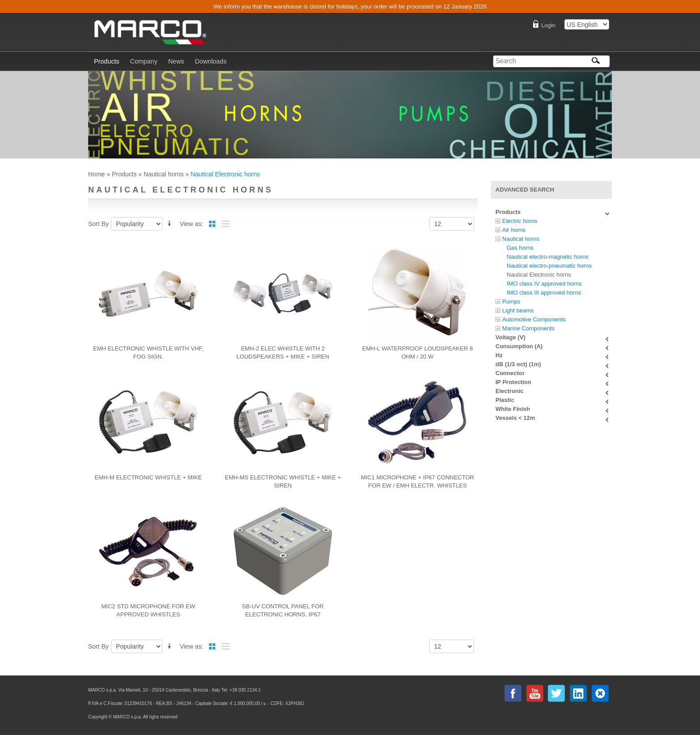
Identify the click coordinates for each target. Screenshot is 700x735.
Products (124, 174)
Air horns (514, 230)
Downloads (211, 61)
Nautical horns (164, 174)
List (226, 224)
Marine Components (528, 328)
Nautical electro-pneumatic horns (549, 266)
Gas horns (520, 248)
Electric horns (520, 221)
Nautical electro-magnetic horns (548, 257)
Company (143, 61)
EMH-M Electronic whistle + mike (148, 477)
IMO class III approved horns (544, 293)
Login (548, 25)
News (176, 61)
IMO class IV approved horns (544, 284)
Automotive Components (534, 319)
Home (96, 174)
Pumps (511, 301)
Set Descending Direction (171, 222)
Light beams (518, 310)
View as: (192, 224)
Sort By (98, 224)
